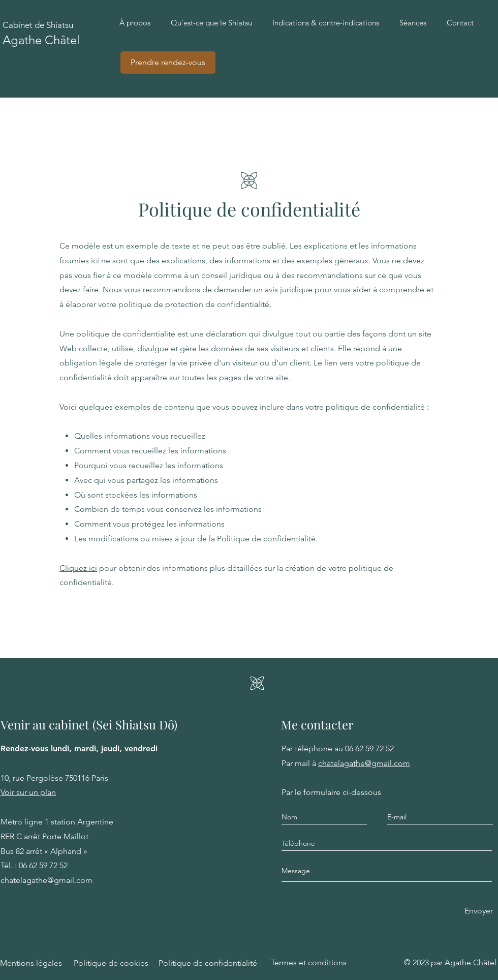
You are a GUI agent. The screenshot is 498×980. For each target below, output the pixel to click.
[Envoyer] (479, 911)
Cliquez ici (78, 568)
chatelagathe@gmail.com (364, 763)
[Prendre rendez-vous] (168, 63)
